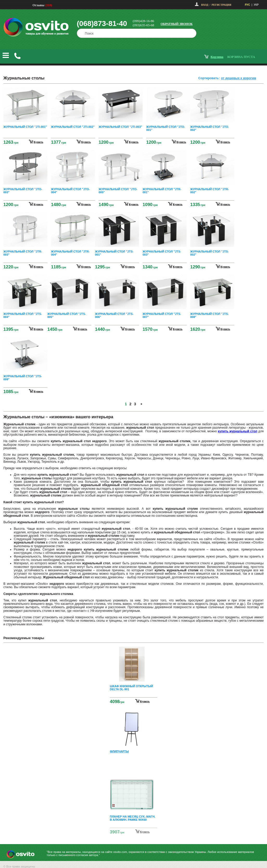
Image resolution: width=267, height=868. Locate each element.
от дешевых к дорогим (239, 78)
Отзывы (38, 5)
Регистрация (221, 5)
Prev (133, 650)
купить (38, 142)
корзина (217, 57)
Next (133, 832)
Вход (205, 5)
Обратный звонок (177, 24)
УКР (256, 5)
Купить (145, 701)
